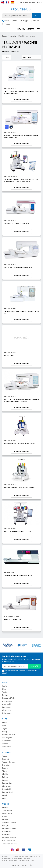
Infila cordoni (7, 713)
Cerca (36, 16)
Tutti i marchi (7, 811)
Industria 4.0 (7, 789)
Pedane (5, 768)
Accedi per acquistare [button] (21, 99)
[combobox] (21, 16)
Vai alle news (7, 814)
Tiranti (5, 771)
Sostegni (6, 759)
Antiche (5, 744)
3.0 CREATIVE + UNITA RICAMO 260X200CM (18, 575)
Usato (14, 21)
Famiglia (13, 36)
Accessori (34, 21)
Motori (5, 798)
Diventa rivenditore (28, 2)
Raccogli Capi (7, 783)
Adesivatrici (7, 704)
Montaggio (23, 21)
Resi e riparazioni (8, 841)
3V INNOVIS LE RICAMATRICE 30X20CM (17, 223)
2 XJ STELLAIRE (9, 355)
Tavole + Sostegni (9, 762)
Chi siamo (6, 808)
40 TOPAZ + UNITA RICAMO (13, 619)
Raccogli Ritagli (8, 792)
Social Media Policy (27, 865)
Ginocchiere (7, 786)
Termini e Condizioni (10, 844)
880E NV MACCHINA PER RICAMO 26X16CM (18, 267)
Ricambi (6, 24)
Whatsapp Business (9, 829)
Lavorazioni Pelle (8, 698)
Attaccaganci (7, 701)
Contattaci (6, 835)
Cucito (5, 686)
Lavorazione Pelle (9, 735)
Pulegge (5, 777)
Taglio (4, 692)
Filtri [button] (7, 57)
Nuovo (6, 21)
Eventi (5, 817)
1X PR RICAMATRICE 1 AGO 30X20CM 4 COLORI (19, 487)
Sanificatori (6, 707)
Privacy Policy (15, 865)
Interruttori (6, 765)
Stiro (4, 689)
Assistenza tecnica (9, 823)
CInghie (5, 774)
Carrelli (5, 795)
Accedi (39, 2)
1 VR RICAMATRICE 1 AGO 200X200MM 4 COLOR (20, 443)
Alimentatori (7, 710)
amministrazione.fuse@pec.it (29, 860)
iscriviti (34, 666)
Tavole (5, 756)
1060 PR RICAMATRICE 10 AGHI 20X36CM (18, 531)
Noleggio (5, 826)
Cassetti (5, 780)
